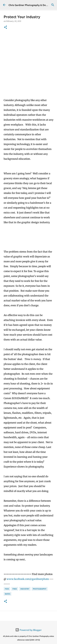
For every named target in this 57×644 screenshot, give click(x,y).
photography (40, 589)
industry (25, 589)
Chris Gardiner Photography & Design (29, 5)
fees (7, 589)
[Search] (53, 5)
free (15, 589)
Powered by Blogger (28, 630)
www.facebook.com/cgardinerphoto (28, 579)
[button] (5, 27)
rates (8, 594)
